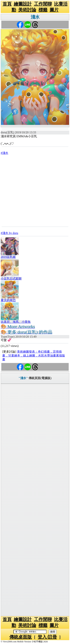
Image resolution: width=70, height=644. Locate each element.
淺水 (35, 17)
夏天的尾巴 (8, 300)
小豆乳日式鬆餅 (11, 279)
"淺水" (23, 378)
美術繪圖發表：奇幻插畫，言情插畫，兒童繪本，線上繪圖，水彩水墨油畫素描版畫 (34, 355)
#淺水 (4, 153)
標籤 (43, 10)
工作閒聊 (43, 4)
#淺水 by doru (9, 233)
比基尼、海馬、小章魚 (16, 322)
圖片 (54, 10)
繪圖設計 (23, 4)
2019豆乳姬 (8, 257)
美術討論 (27, 10)
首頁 (7, 4)
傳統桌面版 (21, 637)
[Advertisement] (35, 190)
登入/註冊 (47, 637)
